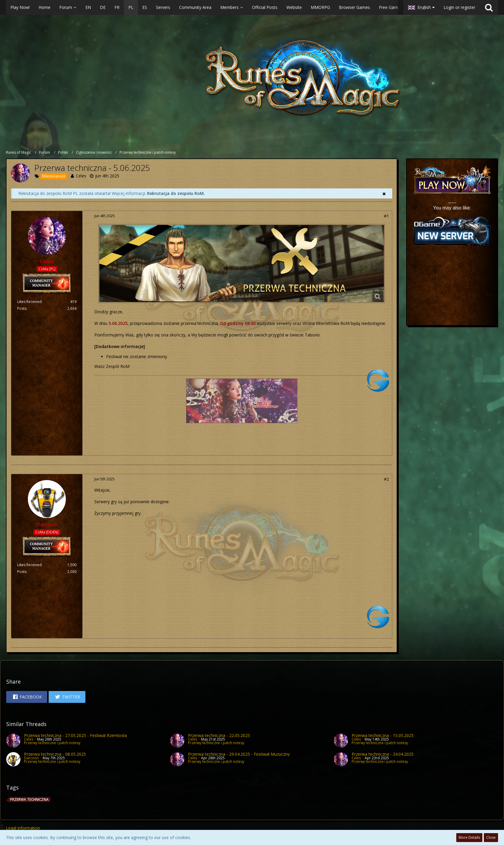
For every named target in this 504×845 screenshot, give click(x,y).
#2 (386, 479)
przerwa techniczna (29, 799)
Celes (81, 176)
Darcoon (31, 758)
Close (491, 837)
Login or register (459, 7)
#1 (386, 216)
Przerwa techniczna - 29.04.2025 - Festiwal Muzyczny (239, 754)
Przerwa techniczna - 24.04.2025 (383, 754)
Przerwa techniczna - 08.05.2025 (55, 754)
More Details (469, 837)
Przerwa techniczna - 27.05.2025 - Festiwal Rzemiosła (75, 735)
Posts (22, 308)
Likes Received (29, 302)
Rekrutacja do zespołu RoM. (176, 193)
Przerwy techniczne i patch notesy (52, 743)
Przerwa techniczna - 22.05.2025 (219, 735)
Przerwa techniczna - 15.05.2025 (383, 735)
